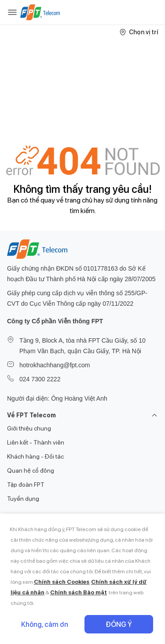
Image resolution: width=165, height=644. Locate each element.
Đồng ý (119, 624)
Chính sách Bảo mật (79, 592)
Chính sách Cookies (62, 582)
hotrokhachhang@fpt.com (55, 365)
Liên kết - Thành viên (36, 442)
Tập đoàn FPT (26, 485)
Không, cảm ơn (45, 624)
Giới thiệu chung (29, 428)
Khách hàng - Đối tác (35, 456)
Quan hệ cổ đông (31, 470)
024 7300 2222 (40, 379)
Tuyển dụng (23, 499)
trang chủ (79, 200)
